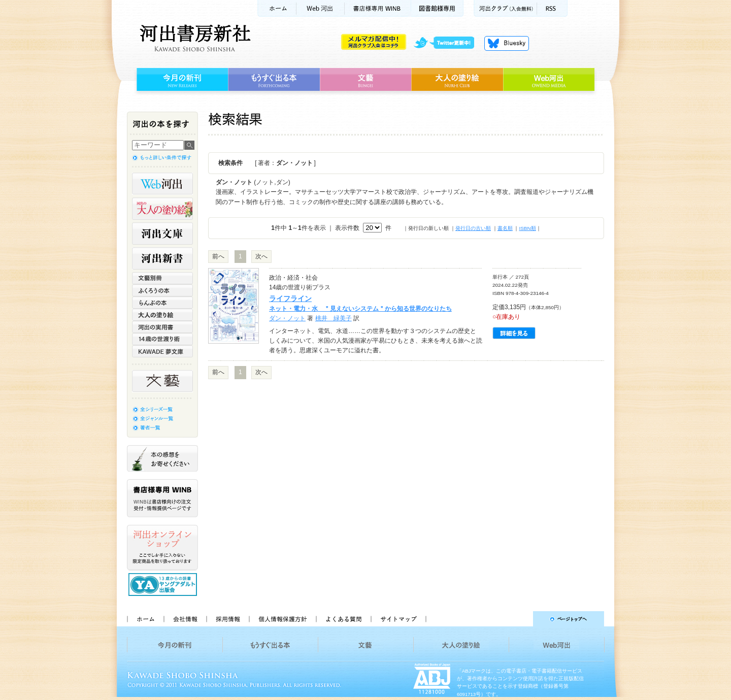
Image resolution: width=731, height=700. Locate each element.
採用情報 (227, 619)
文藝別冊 (162, 278)
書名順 (505, 228)
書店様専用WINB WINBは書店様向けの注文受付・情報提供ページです (162, 498)
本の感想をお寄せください (162, 458)
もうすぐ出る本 (274, 80)
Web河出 (320, 8)
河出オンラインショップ (162, 548)
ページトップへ (520, 619)
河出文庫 (162, 234)
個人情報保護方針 (282, 619)
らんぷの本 (162, 303)
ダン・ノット (287, 318)
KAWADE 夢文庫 (162, 351)
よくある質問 (343, 619)
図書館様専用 (437, 8)
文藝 (365, 80)
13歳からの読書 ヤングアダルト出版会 (164, 585)
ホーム (277, 8)
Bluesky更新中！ (507, 43)
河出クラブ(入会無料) (505, 8)
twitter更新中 (447, 43)
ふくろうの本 (162, 290)
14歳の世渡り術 (162, 339)
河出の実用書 (162, 327)
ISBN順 (527, 228)
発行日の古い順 (473, 228)
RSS (552, 8)
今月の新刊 (181, 80)
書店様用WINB (378, 8)
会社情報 (185, 619)
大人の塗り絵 (457, 80)
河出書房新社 (194, 38)
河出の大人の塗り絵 (162, 209)
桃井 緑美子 (334, 318)
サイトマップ (398, 619)
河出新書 (162, 258)
